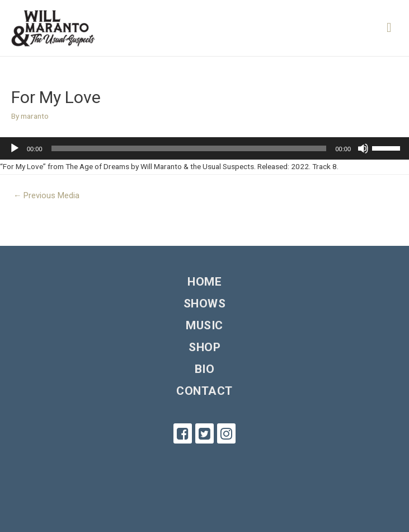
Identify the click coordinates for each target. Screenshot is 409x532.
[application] (204, 148)
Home (204, 282)
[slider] (189, 148)
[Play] (15, 148)
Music (204, 325)
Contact (204, 391)
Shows (205, 304)
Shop (204, 347)
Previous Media (47, 195)
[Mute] (363, 148)
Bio (205, 369)
